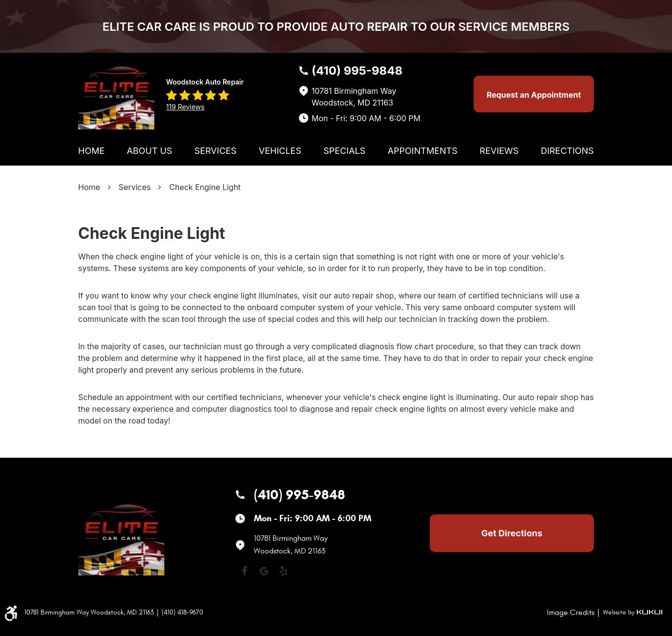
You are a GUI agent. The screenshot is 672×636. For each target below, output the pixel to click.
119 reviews (185, 107)
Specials (344, 151)
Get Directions (512, 533)
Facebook (244, 571)
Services (215, 151)
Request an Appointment (534, 95)
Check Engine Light (205, 187)
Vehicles (280, 151)
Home (91, 151)
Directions (567, 151)
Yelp (283, 571)
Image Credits (571, 613)
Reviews (499, 151)
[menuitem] (91, 151)
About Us (150, 151)
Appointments (423, 151)
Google (264, 571)
